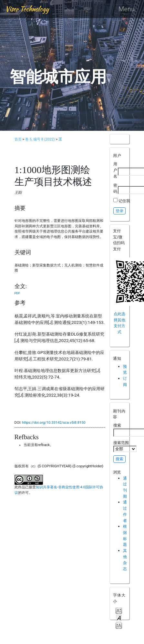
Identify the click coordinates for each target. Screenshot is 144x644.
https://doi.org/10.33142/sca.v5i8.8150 (54, 423)
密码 (115, 188)
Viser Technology (27, 9)
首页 (18, 139)
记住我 (124, 201)
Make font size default (119, 618)
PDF (17, 293)
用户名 (115, 170)
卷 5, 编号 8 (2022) (40, 139)
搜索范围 (125, 446)
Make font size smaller (119, 610)
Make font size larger (119, 625)
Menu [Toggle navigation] (127, 9)
